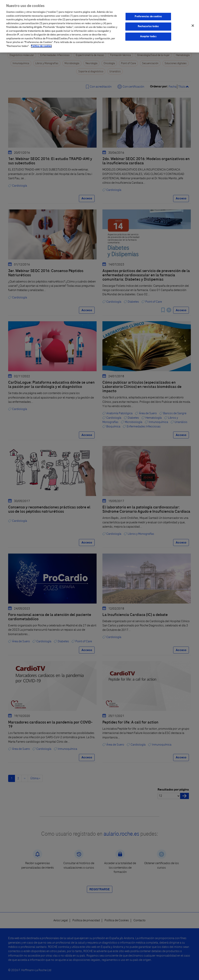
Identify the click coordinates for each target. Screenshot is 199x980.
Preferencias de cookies (148, 14)
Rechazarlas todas (148, 24)
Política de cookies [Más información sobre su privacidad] (41, 44)
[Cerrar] (193, 23)
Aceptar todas (148, 34)
